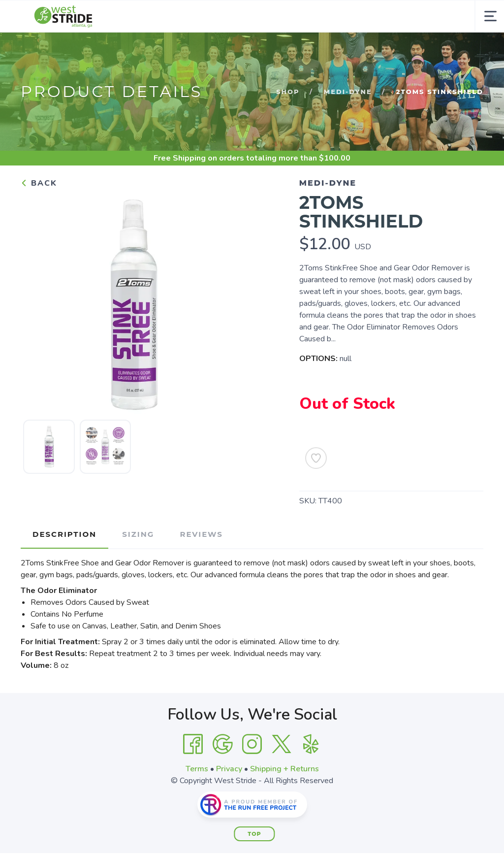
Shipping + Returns (284, 769)
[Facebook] (193, 744)
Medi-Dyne (348, 92)
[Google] (222, 744)
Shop (288, 92)
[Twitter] (282, 744)
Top (254, 834)
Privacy (229, 769)
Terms (197, 769)
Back (39, 183)
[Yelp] (311, 744)
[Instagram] (252, 744)
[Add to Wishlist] (316, 458)
